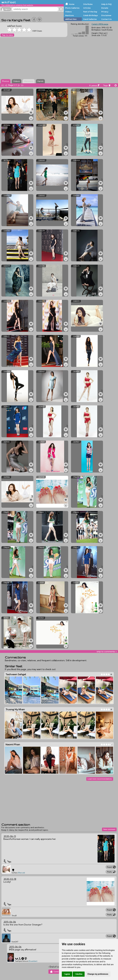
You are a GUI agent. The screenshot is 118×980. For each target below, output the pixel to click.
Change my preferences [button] (98, 974)
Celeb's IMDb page (100, 24)
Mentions (69, 15)
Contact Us (106, 19)
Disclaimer (106, 15)
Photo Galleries (72, 8)
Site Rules (88, 4)
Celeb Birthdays (91, 15)
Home (72, 4)
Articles (87, 8)
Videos (68, 12)
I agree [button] (67, 974)
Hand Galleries (90, 19)
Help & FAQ (106, 4)
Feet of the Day (90, 12)
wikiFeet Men (71, 19)
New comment (109, 829)
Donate (105, 8)
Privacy (105, 12)
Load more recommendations (100, 779)
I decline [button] (79, 974)
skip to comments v (107, 651)
